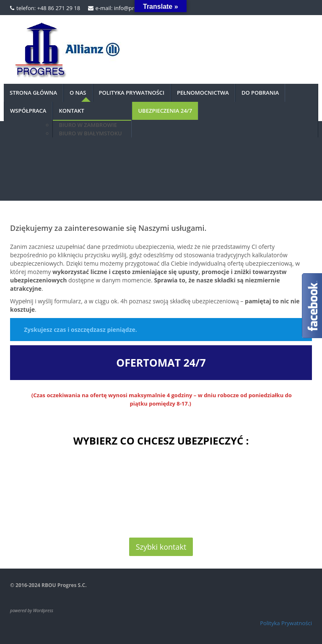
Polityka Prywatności (286, 623)
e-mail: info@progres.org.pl (130, 8)
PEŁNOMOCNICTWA (203, 93)
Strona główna (33, 93)
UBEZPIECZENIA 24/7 (165, 111)
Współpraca (28, 111)
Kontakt (71, 111)
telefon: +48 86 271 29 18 (48, 8)
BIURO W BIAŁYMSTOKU (90, 133)
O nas (78, 93)
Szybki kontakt (161, 547)
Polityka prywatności (132, 93)
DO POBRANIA (260, 93)
